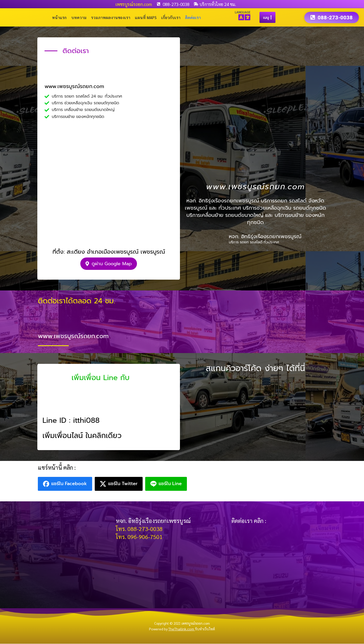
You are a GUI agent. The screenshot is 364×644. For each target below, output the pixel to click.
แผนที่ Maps (146, 17)
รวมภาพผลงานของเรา (111, 17)
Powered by (172, 629)
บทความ (79, 17)
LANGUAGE (243, 12)
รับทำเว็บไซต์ (205, 629)
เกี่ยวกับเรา (171, 17)
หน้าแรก (59, 17)
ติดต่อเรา (193, 17)
